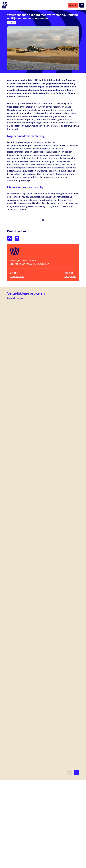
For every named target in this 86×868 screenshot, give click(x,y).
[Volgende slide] (76, 773)
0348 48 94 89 (17, 277)
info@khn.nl (70, 277)
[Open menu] (82, 5)
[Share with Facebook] (10, 238)
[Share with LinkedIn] (17, 238)
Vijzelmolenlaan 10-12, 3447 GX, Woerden (30, 264)
